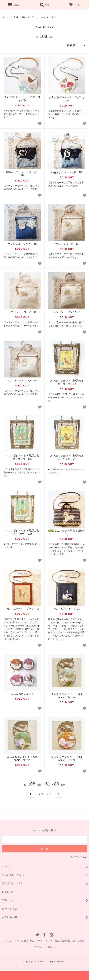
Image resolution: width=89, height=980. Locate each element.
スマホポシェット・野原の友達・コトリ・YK (67, 382)
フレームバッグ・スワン (67, 609)
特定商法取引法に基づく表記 (69, 941)
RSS (40, 941)
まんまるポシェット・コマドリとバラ (22, 99)
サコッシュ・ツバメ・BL (22, 244)
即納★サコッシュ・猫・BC (67, 172)
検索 (44, 5)
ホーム (5, 17)
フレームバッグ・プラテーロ (22, 609)
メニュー (15, 5)
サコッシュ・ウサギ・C (22, 312)
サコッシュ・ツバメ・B (67, 312)
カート (74, 5)
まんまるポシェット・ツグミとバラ (67, 99)
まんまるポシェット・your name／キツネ (67, 696)
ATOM (49, 941)
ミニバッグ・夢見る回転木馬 (67, 532)
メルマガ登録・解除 (25, 941)
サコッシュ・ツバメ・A (22, 380)
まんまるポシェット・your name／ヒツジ (67, 758)
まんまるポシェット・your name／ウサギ (22, 758)
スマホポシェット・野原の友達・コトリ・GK (22, 457)
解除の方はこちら (78, 857)
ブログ (9, 941)
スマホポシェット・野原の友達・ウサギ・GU (22, 532)
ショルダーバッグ (48, 17)
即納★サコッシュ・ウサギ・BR (22, 174)
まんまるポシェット (22, 694)
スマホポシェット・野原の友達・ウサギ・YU (67, 457)
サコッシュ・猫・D (67, 244)
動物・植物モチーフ (24, 17)
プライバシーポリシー (44, 947)
